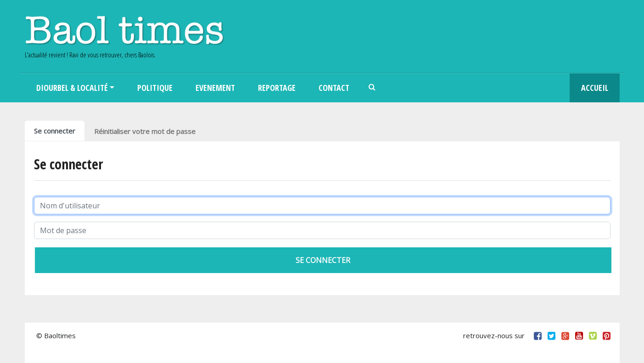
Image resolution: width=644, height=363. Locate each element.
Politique (155, 88)
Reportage (277, 88)
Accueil (595, 88)
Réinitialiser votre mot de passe (145, 131)
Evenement (215, 88)
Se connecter (55, 131)
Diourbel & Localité (72, 88)
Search (372, 88)
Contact (334, 88)
